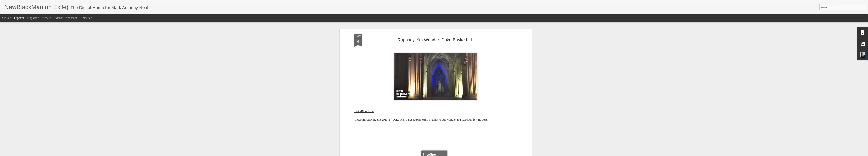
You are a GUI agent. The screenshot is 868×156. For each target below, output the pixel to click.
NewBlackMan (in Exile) (465, 122)
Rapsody (487, 122)
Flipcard (19, 18)
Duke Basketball (415, 122)
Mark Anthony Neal (455, 116)
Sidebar (58, 18)
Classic (7, 18)
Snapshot (72, 18)
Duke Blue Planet (437, 122)
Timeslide (86, 18)
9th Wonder (396, 122)
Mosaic (46, 18)
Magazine (33, 18)
